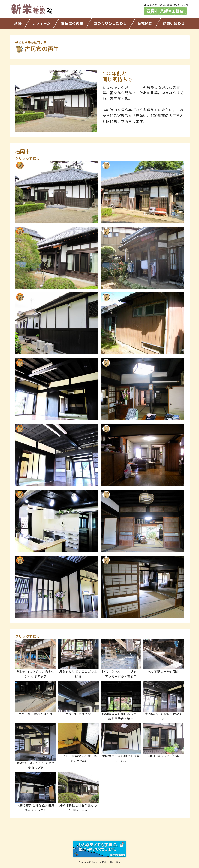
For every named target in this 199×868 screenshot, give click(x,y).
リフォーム (41, 23)
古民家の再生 (72, 23)
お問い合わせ (174, 23)
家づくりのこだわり (110, 23)
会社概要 (145, 23)
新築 (18, 23)
